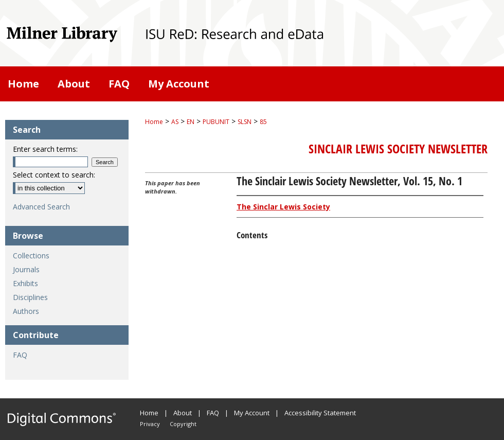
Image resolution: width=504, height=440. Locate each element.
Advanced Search (41, 207)
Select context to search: (54, 175)
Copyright (183, 424)
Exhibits (25, 283)
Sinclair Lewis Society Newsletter (398, 149)
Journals (26, 269)
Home (154, 122)
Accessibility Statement (320, 413)
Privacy (150, 424)
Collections (31, 256)
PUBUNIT (216, 122)
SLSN (245, 122)
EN (191, 122)
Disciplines (30, 297)
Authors (26, 311)
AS (175, 122)
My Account (252, 413)
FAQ (20, 355)
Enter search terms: (45, 149)
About (183, 413)
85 (263, 122)
